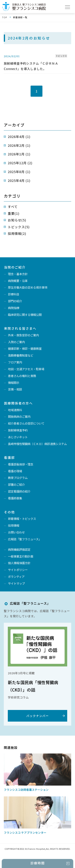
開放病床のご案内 (19, 416)
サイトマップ (16, 583)
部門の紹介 (15, 301)
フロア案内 (15, 362)
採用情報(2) (17, 233)
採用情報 (14, 525)
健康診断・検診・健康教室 (25, 348)
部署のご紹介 (16, 484)
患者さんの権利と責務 (22, 376)
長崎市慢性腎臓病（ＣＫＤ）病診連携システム (37, 444)
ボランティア (16, 576)
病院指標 (14, 308)
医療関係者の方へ (18, 403)
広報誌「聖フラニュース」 (25, 539)
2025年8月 (19, 172)
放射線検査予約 (18, 430)
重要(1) (14, 213)
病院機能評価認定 (19, 549)
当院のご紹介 (15, 267)
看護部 (9, 457)
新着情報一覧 (20, 17)
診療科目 (14, 294)
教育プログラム (18, 478)
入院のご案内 (16, 342)
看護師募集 (15, 498)
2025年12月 (20, 163)
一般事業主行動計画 (21, 556)
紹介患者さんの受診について (26, 423)
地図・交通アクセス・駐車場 (26, 369)
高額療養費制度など (21, 355)
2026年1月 (19, 154)
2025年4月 (19, 180)
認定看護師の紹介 (19, 491)
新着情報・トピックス (22, 519)
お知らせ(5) (17, 220)
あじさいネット (18, 437)
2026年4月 (19, 137)
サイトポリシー (18, 570)
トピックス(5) (19, 227)
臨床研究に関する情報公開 (25, 315)
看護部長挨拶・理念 (21, 464)
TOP (4, 17)
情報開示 (14, 383)
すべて (13, 207)
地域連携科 (15, 410)
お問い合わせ (16, 532)
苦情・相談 (15, 389)
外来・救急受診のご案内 (23, 335)
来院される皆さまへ (20, 328)
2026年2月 (19, 145)
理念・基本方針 (18, 274)
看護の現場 (15, 471)
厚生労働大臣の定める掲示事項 (28, 287)
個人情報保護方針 (19, 563)
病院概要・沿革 (18, 281)
